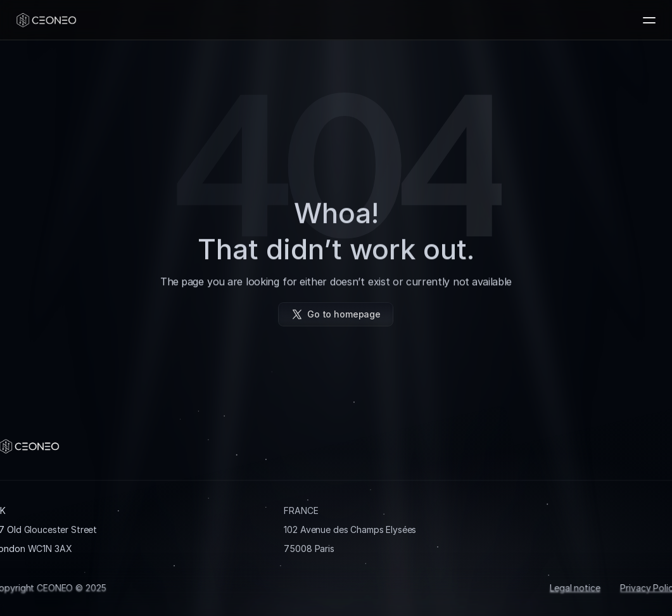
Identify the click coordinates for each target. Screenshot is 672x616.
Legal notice (575, 587)
